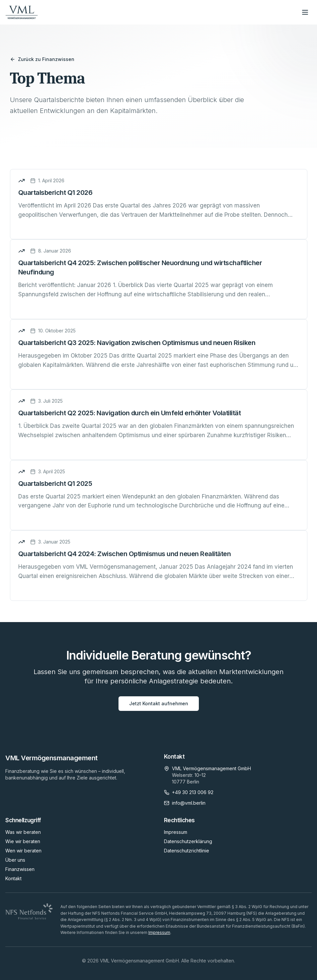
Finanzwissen (20, 869)
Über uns (15, 860)
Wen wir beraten (23, 851)
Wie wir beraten (23, 841)
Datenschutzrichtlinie (187, 851)
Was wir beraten (23, 832)
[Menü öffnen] (305, 12)
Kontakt (13, 878)
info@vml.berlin (189, 803)
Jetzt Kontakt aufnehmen (159, 703)
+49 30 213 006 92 (193, 792)
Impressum (176, 832)
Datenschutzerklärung (188, 841)
